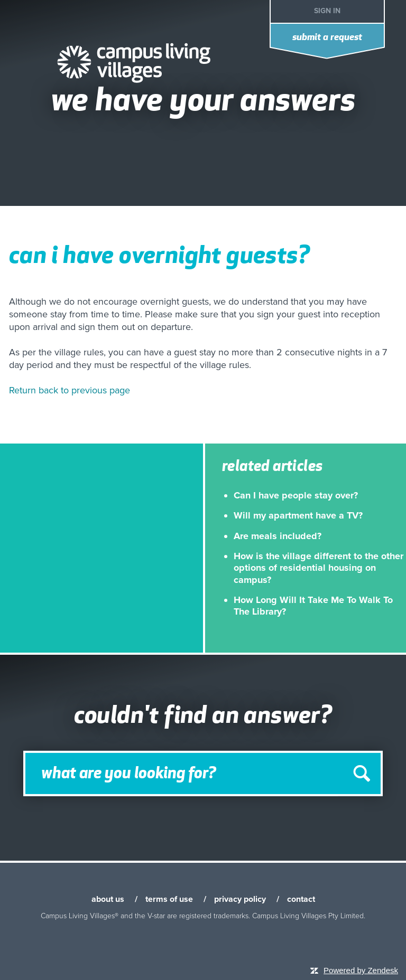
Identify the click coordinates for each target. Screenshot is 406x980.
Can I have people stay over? (296, 495)
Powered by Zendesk (361, 970)
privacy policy (240, 899)
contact (301, 899)
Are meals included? (278, 536)
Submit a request (327, 38)
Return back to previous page (70, 390)
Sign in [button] (327, 11)
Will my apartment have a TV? (298, 515)
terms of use (169, 899)
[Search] (203, 774)
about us (108, 899)
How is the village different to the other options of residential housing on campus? (319, 568)
